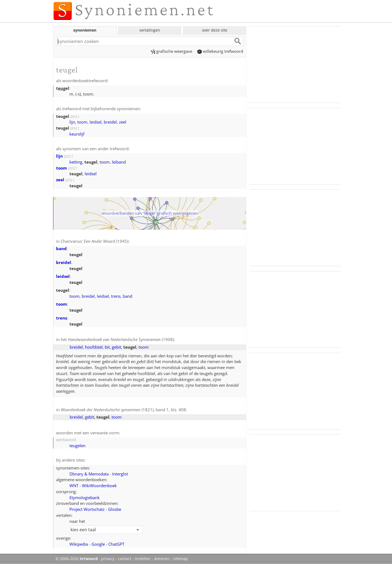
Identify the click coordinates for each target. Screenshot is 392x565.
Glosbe (115, 509)
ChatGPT (116, 544)
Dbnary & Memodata (89, 474)
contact (125, 559)
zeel (123, 122)
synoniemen (85, 30)
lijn (72, 122)
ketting (76, 162)
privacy (108, 559)
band (61, 248)
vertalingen (150, 30)
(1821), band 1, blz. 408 (123, 410)
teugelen (77, 446)
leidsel (96, 122)
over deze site (215, 30)
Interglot (120, 474)
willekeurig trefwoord (220, 51)
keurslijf (77, 134)
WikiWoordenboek (99, 486)
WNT (74, 486)
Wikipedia (79, 544)
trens (116, 296)
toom (82, 122)
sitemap (180, 559)
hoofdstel (94, 347)
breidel (110, 122)
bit (107, 347)
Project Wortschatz (87, 509)
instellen (143, 559)
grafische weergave (171, 51)
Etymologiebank (85, 498)
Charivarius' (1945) (94, 241)
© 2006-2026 (77, 559)
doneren (162, 559)
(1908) (121, 339)
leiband (119, 162)
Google (98, 544)
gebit (117, 347)
